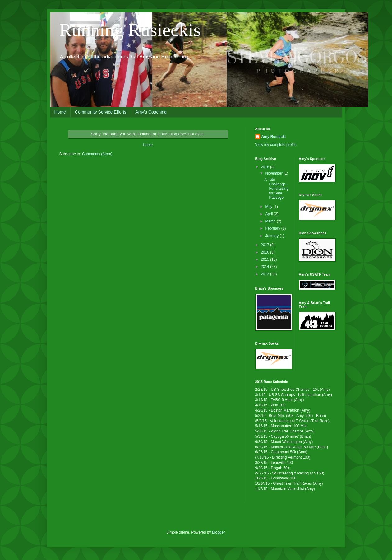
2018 (265, 167)
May (269, 207)
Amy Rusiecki (274, 137)
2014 (265, 267)
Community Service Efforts (101, 112)
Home (60, 112)
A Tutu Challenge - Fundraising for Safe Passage (276, 189)
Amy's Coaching (151, 112)
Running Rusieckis (130, 30)
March (271, 221)
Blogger (218, 532)
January (272, 236)
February (273, 228)
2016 (265, 252)
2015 (265, 259)
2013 (265, 274)
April (269, 214)
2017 (265, 245)
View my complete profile (276, 145)
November (274, 173)
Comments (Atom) (97, 154)
